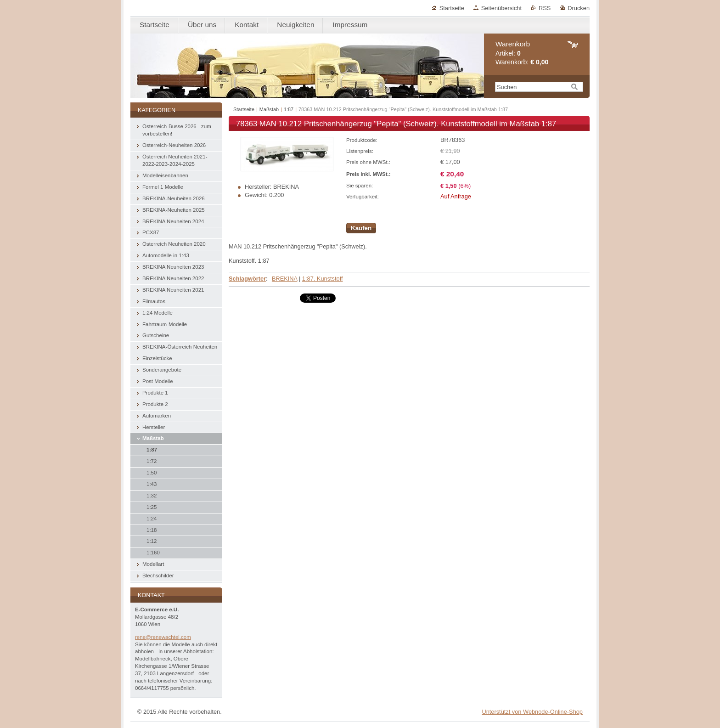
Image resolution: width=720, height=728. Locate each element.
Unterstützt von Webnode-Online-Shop (532, 712)
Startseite (452, 8)
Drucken (579, 8)
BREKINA (284, 279)
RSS (545, 8)
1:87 (289, 109)
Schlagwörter (247, 279)
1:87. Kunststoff (323, 279)
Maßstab (269, 109)
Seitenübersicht (501, 8)
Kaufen (361, 228)
